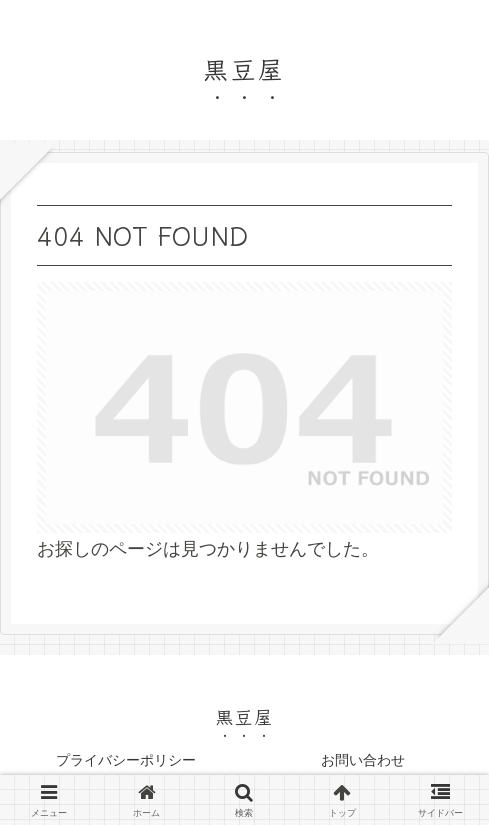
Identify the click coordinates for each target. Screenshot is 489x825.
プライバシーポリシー (126, 760)
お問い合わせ (363, 760)
